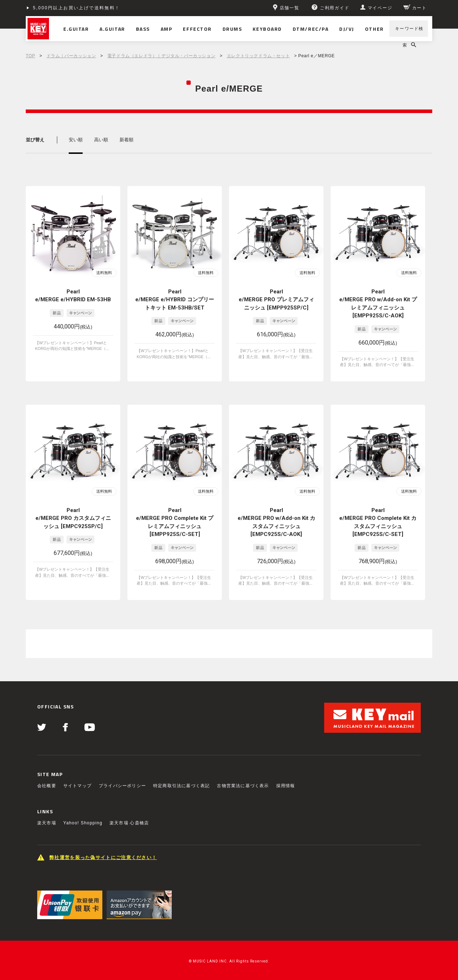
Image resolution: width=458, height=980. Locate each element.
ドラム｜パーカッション (71, 56)
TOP (30, 56)
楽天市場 (47, 823)
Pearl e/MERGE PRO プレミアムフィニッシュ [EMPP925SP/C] (276, 300)
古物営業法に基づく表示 (243, 786)
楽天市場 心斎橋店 (129, 823)
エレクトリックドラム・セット (258, 56)
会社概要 (47, 786)
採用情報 (286, 786)
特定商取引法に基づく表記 (181, 786)
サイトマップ (77, 786)
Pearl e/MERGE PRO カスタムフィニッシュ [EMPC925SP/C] (73, 518)
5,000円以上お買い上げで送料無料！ (77, 8)
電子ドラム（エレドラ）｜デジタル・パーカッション (161, 56)
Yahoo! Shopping (83, 823)
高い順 (101, 140)
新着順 (126, 140)
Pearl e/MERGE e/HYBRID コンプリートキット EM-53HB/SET (175, 300)
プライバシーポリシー (122, 786)
